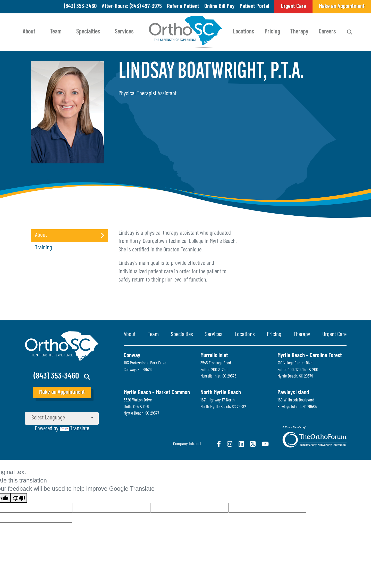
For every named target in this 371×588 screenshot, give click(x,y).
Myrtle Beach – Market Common (157, 393)
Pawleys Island (293, 393)
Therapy (299, 32)
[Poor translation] (19, 498)
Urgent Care (334, 335)
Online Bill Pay (219, 7)
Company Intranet (187, 444)
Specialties (88, 32)
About (29, 32)
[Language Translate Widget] (62, 418)
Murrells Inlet (214, 356)
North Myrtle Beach (221, 393)
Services (124, 32)
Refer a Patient (183, 7)
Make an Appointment (62, 392)
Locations (244, 32)
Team (56, 32)
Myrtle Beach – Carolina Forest (310, 356)
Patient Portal (254, 7)
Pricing (272, 32)
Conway (132, 356)
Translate (74, 429)
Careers (327, 32)
